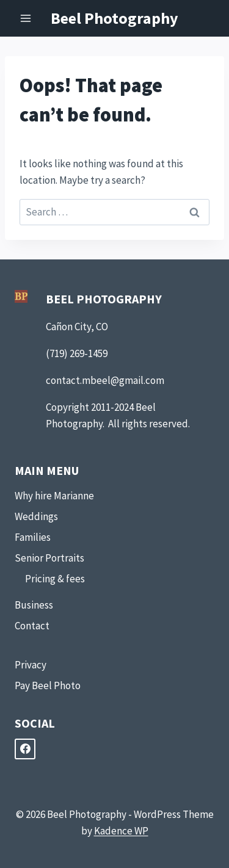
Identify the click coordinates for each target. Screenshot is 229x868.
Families (33, 537)
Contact (32, 626)
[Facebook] (25, 749)
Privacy (31, 665)
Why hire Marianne (54, 496)
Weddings (36, 516)
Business (34, 605)
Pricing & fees (55, 579)
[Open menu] (26, 18)
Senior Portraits (49, 558)
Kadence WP (121, 831)
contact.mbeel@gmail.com (105, 380)
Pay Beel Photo (48, 685)
